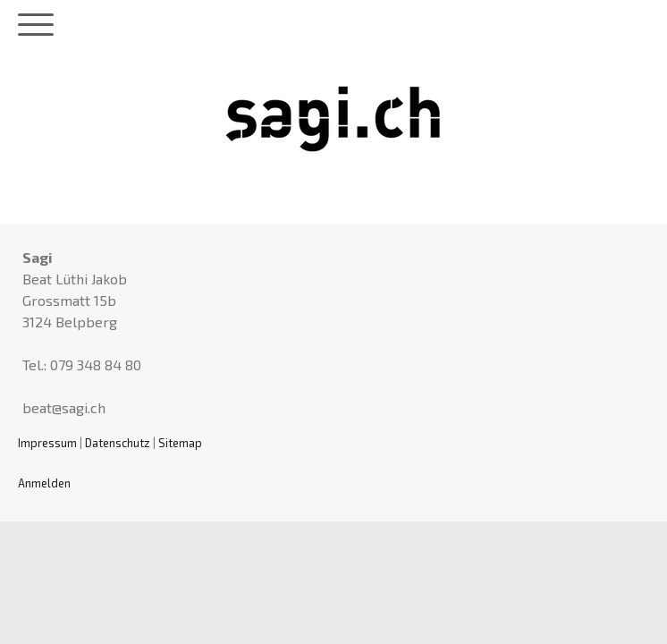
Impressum (47, 443)
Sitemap (180, 443)
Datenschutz (118, 443)
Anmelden (44, 483)
